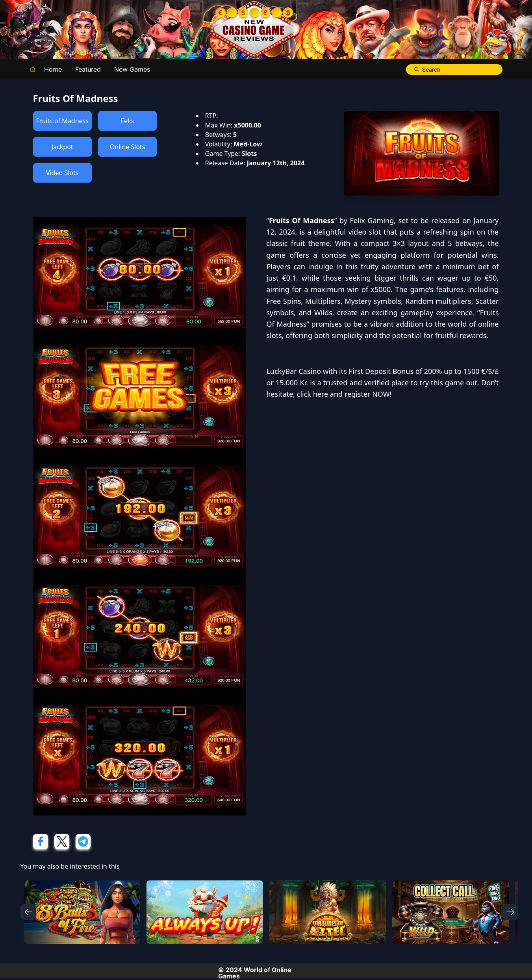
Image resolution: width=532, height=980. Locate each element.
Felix (128, 121)
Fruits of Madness (62, 121)
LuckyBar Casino (294, 371)
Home (53, 69)
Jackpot (62, 147)
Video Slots (62, 173)
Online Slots (128, 147)
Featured (88, 69)
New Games (132, 69)
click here (312, 394)
